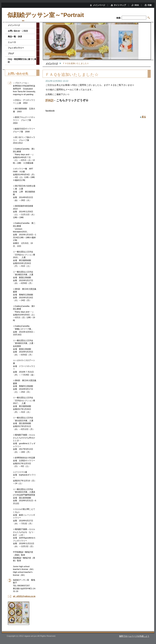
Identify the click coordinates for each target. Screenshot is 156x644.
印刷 (150, 5)
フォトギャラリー (16, 48)
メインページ (52, 63)
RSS (137, 5)
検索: (119, 18)
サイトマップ (120, 5)
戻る (144, 117)
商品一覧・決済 (15, 37)
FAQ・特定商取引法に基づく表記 (22, 61)
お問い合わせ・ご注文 (18, 31)
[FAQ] (49, 100)
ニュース (12, 42)
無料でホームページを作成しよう (134, 636)
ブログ (11, 53)
